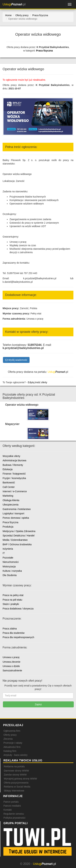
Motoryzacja (9, 566)
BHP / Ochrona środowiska (17, 544)
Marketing (8, 496)
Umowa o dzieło (11, 666)
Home (8, 15)
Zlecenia (8, 739)
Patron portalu (11, 802)
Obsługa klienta (11, 500)
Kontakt (8, 810)
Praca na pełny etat (13, 595)
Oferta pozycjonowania (16, 783)
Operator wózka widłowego (22, 405)
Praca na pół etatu (12, 600)
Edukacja (8, 469)
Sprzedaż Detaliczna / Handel (18, 536)
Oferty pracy (10, 735)
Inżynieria (8, 549)
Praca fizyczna (44, 51)
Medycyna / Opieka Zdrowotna (19, 531)
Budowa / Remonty (13, 465)
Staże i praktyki (11, 604)
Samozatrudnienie (12, 670)
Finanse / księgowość (14, 474)
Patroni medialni (12, 806)
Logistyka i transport (13, 513)
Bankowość (9, 483)
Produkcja (8, 527)
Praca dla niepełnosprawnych (18, 637)
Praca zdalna (10, 629)
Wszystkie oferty (11, 456)
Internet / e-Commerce (15, 491)
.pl (14, 4)
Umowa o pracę (11, 657)
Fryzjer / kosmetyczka (14, 478)
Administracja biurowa (14, 460)
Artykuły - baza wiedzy (15, 755)
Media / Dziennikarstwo (15, 540)
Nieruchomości (11, 562)
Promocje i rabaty (13, 743)
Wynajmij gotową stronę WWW (20, 779)
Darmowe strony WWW (16, 771)
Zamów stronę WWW (15, 775)
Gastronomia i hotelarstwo (17, 509)
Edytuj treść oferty (37, 382)
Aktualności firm (12, 747)
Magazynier (12, 424)
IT (4, 553)
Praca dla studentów (14, 633)
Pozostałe (8, 558)
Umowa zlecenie (11, 662)
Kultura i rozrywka (12, 571)
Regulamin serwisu (14, 814)
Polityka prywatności (14, 818)
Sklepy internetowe (14, 791)
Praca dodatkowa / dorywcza (18, 609)
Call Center (9, 487)
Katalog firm (10, 751)
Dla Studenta (10, 575)
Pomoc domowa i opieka (16, 518)
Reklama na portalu (14, 766)
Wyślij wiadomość (16, 360)
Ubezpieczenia (11, 505)
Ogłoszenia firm (12, 731)
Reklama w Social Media (17, 787)
